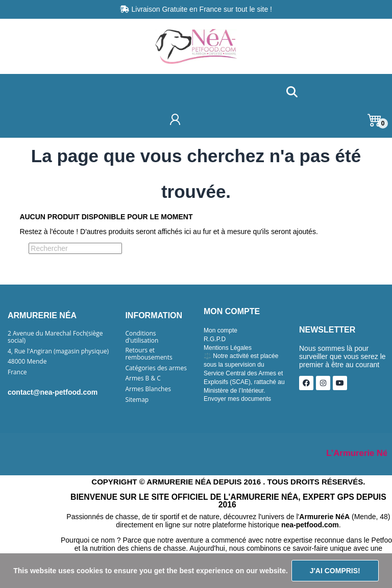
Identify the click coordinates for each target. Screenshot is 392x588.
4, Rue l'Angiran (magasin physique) (58, 351)
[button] (292, 93)
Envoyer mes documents (237, 399)
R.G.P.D (215, 339)
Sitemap (137, 400)
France (17, 372)
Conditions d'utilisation (142, 337)
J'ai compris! (335, 571)
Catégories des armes (156, 368)
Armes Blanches (148, 389)
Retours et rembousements (149, 354)
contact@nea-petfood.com (53, 392)
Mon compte (220, 330)
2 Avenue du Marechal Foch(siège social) (55, 337)
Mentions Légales (228, 348)
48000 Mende (27, 362)
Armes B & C (143, 378)
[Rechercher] (75, 248)
